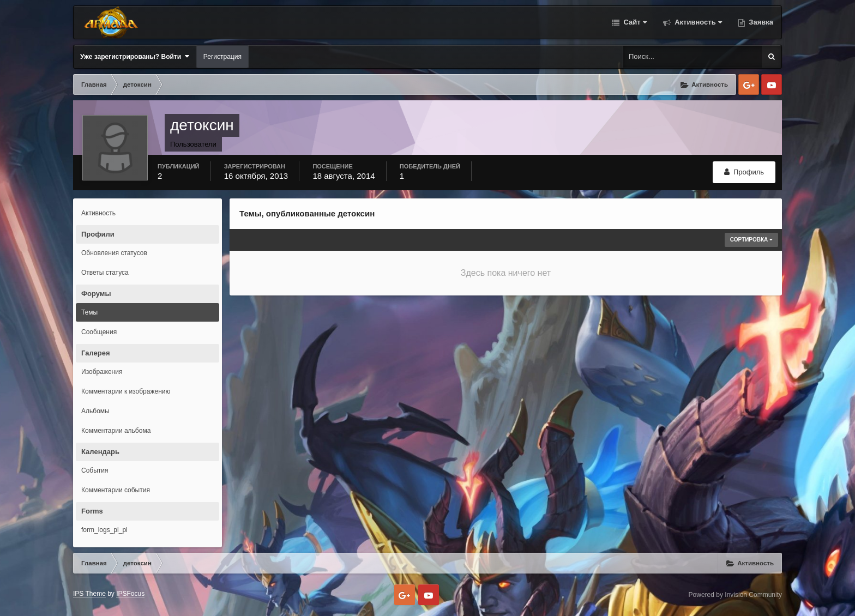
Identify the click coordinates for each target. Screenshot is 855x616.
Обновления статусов (114, 253)
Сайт (634, 22)
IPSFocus (130, 594)
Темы (89, 312)
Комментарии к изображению (126, 391)
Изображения (102, 372)
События (95, 470)
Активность (697, 22)
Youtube (772, 84)
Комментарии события (116, 490)
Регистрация (222, 57)
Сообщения (99, 332)
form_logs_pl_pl (104, 530)
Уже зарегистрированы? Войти (135, 56)
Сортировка (751, 240)
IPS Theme (89, 594)
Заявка (760, 22)
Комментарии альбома (116, 431)
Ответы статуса (105, 273)
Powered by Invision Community (735, 595)
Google (749, 84)
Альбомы (95, 411)
